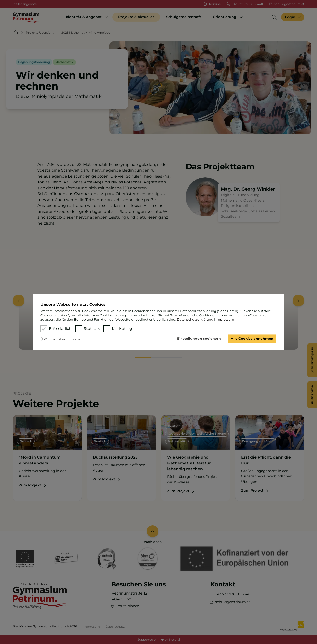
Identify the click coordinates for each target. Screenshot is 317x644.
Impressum (225, 319)
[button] (62, 339)
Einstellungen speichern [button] (199, 339)
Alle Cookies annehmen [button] (252, 339)
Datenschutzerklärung (195, 319)
